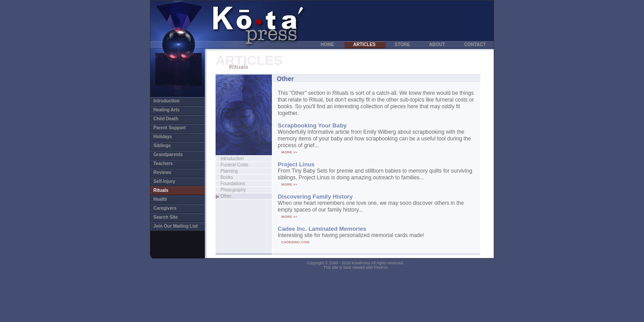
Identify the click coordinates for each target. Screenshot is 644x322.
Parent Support (174, 128)
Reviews (167, 172)
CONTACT (475, 44)
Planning (239, 171)
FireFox (381, 267)
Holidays (168, 137)
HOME (328, 44)
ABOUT (438, 44)
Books (229, 177)
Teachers (168, 163)
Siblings (167, 146)
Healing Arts (173, 110)
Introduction (178, 101)
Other (236, 196)
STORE (403, 44)
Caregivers (170, 208)
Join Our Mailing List (176, 226)
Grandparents (173, 155)
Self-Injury (169, 181)
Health (165, 199)
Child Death (171, 119)
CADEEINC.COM (295, 242)
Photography (243, 190)
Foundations (243, 184)
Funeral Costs (244, 165)
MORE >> (289, 152)
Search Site (171, 217)
